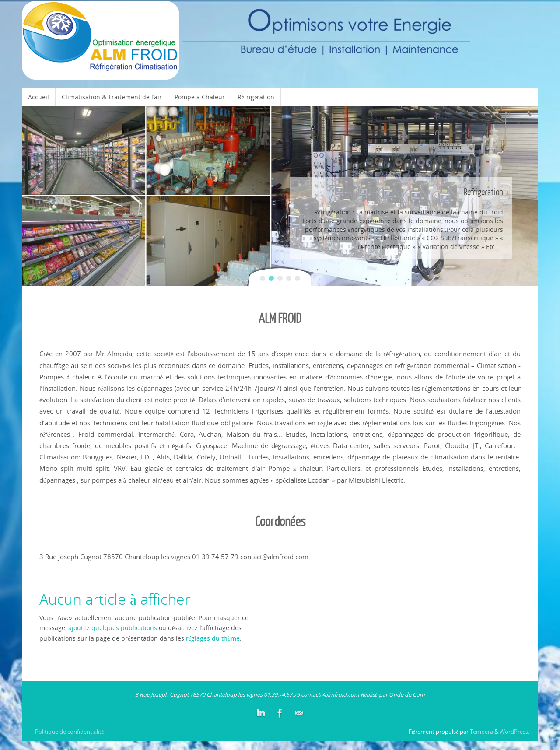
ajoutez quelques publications (113, 628)
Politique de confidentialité (70, 732)
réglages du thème (213, 638)
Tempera (481, 732)
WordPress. (514, 732)
